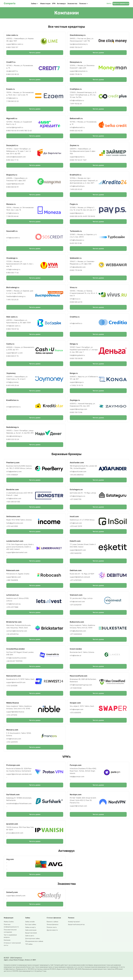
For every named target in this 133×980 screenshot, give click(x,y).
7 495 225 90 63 (76, 190)
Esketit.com (75, 543)
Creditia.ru (75, 318)
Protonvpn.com (13, 768)
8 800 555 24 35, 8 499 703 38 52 (82, 217)
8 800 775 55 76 (76, 74)
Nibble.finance (13, 705)
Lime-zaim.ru (12, 35)
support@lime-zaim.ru (15, 44)
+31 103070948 (76, 690)
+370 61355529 (12, 476)
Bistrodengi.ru (13, 288)
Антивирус (61, 4)
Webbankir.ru (76, 259)
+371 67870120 (76, 582)
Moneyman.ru (76, 62)
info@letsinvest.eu (14, 606)
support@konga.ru (77, 383)
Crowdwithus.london (16, 651)
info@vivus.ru (75, 300)
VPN (54, 4)
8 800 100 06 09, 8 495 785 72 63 (19, 131)
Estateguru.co (76, 491)
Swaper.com (75, 705)
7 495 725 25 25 (12, 301)
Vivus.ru (73, 288)
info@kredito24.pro (77, 187)
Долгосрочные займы (32, 942)
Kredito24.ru (76, 175)
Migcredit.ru (12, 119)
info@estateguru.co (77, 498)
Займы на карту (30, 930)
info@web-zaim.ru (13, 327)
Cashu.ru (10, 345)
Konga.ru (74, 374)
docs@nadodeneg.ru (14, 437)
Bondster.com (13, 491)
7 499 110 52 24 (76, 104)
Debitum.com (76, 572)
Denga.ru (74, 345)
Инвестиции (45, 4)
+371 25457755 (76, 501)
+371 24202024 (76, 636)
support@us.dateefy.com (16, 899)
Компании (7, 943)
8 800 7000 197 (12, 47)
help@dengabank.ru (77, 356)
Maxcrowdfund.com (79, 678)
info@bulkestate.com (78, 633)
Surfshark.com (13, 797)
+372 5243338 (12, 688)
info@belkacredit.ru (77, 128)
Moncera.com (12, 732)
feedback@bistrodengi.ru (16, 297)
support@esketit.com (78, 552)
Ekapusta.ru (12, 175)
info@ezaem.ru (12, 98)
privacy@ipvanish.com (15, 836)
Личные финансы (53, 928)
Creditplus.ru (76, 89)
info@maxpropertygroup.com (81, 687)
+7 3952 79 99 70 (76, 387)
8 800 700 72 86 (76, 414)
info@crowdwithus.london (16, 660)
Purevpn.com (76, 768)
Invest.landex (76, 651)
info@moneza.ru (13, 214)
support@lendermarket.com (17, 554)
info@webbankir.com (78, 268)
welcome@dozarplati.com (16, 157)
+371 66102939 (76, 607)
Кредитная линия (31, 936)
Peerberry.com (13, 464)
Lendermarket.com (15, 543)
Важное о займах (52, 925)
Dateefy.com (12, 895)
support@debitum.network (80, 579)
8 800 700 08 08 (76, 359)
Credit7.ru (11, 62)
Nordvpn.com (76, 797)
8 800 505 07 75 (12, 357)
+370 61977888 (12, 609)
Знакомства (72, 4)
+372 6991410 (12, 717)
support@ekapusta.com (15, 184)
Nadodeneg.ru (13, 429)
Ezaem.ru (10, 89)
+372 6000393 (75, 715)
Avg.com (10, 862)
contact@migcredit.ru (15, 128)
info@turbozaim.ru (77, 241)
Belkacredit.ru (76, 119)
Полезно (84, 4)
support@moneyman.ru (79, 71)
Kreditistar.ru (12, 401)
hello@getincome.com (15, 525)
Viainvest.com (76, 597)
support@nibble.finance (15, 714)
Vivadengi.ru (12, 259)
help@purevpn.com (77, 779)
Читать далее (35, 53)
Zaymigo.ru (75, 401)
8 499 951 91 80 (76, 244)
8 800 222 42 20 (76, 131)
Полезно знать (52, 930)
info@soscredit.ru (13, 238)
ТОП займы (29, 947)
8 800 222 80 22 (13, 74)
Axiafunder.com (77, 464)
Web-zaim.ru (12, 318)
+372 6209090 (12, 744)
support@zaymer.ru (77, 157)
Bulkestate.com (77, 624)
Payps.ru (74, 205)
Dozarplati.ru (12, 146)
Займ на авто (30, 939)
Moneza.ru (11, 205)
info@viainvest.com (77, 603)
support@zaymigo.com (78, 410)
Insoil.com (74, 518)
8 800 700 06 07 (76, 47)
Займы (34, 4)
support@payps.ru (77, 214)
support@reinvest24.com (16, 685)
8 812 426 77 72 (12, 160)
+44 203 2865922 (77, 476)
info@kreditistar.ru (13, 408)
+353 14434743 (76, 555)
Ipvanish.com (12, 827)
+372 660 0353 (12, 528)
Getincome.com (13, 518)
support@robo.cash (14, 579)
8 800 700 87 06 (13, 330)
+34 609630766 (12, 636)
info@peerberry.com (14, 473)
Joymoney (11, 374)
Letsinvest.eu (13, 597)
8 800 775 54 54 (76, 271)
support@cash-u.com (14, 354)
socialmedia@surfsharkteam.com (19, 806)
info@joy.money (12, 383)
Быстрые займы (31, 928)
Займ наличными (31, 933)
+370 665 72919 (76, 528)
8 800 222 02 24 (13, 441)
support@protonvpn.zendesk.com (19, 777)
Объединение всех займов (34, 944)
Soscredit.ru (12, 232)
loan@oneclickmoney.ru (79, 44)
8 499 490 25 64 (13, 387)
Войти (109, 4)
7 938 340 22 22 (13, 101)
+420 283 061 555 (13, 503)
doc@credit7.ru (12, 71)
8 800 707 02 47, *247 (78, 160)
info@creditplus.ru (77, 101)
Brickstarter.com (14, 624)
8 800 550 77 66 (12, 273)
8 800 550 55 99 (12, 187)
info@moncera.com (14, 741)
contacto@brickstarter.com (17, 633)
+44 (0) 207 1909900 (14, 663)
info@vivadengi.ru (13, 270)
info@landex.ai (75, 658)
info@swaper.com (77, 712)
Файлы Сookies (9, 925)
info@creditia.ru (76, 324)
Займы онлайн (30, 925)
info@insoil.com (76, 525)
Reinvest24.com (14, 678)
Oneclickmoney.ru (78, 35)
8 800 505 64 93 (76, 303)
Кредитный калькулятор (76, 928)
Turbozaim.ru (76, 232)
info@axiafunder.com (78, 473)
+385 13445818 (12, 582)
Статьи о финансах (54, 921)
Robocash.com (13, 572)
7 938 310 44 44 (12, 217)
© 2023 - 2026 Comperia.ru (13, 961)
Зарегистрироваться (121, 4)
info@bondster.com (14, 500)
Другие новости (52, 933)
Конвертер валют (74, 925)
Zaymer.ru (74, 146)
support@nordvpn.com (78, 809)
